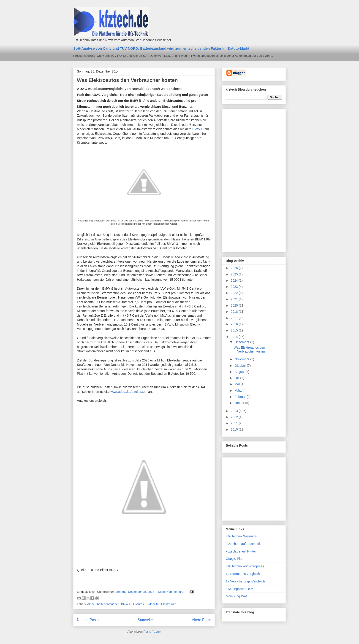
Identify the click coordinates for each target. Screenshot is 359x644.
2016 (235, 324)
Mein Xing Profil (237, 596)
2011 (235, 423)
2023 (235, 287)
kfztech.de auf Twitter (241, 551)
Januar (240, 403)
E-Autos (139, 604)
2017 (235, 318)
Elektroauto (169, 604)
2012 (235, 417)
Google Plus (234, 559)
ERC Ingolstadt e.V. (240, 589)
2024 (235, 280)
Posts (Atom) (152, 632)
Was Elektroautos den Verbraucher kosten (127, 80)
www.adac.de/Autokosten (128, 392)
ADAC (91, 604)
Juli (237, 378)
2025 (235, 274)
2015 (235, 330)
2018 (235, 312)
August (240, 372)
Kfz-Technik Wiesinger (242, 536)
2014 (235, 337)
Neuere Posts (88, 620)
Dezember (242, 342)
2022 (235, 293)
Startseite (145, 620)
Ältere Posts (201, 620)
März (238, 391)
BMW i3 (198, 129)
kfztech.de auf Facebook (243, 544)
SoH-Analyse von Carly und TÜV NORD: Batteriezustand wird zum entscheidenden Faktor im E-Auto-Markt (161, 48)
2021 (235, 299)
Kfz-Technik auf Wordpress (245, 566)
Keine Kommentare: (172, 592)
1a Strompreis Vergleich (243, 574)
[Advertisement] (244, 179)
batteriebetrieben (108, 604)
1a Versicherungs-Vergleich (245, 581)
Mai (237, 384)
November (242, 359)
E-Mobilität (152, 604)
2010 (235, 429)
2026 (235, 268)
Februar (241, 397)
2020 (235, 305)
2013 (235, 411)
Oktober (241, 366)
